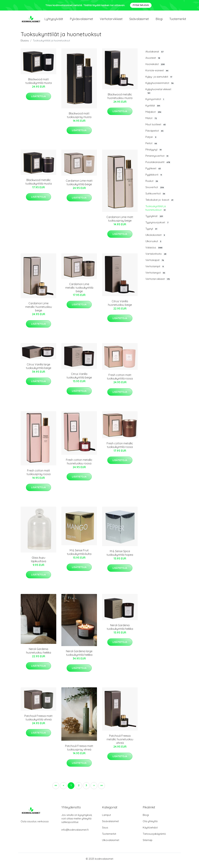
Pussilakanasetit (158, 166)
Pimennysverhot (157, 159)
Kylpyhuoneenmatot (160, 86)
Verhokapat (155, 264)
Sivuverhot (155, 191)
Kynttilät (153, 109)
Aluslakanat (155, 55)
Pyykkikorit (154, 178)
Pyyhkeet (153, 172)
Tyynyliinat (155, 220)
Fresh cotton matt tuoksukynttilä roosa (120, 380)
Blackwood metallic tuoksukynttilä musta (39, 185)
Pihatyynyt (154, 153)
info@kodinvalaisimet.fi (75, 833)
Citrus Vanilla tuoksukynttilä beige (79, 379)
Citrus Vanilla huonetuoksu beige (120, 306)
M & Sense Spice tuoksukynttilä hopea (120, 556)
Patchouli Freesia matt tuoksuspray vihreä (79, 751)
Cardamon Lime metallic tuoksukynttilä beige (79, 291)
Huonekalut (155, 68)
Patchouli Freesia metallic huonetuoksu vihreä (120, 743)
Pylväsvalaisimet (81, 21)
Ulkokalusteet (156, 238)
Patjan (151, 140)
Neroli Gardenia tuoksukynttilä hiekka (120, 630)
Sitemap (148, 843)
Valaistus (154, 251)
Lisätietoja (38, 100)
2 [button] (79, 789)
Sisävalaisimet (139, 21)
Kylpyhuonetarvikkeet (158, 94)
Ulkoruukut (154, 245)
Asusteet (153, 61)
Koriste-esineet (157, 74)
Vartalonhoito (156, 257)
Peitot (152, 147)
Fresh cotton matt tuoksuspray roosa (39, 476)
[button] (94, 789)
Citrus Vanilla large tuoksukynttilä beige (39, 370)
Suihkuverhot (156, 197)
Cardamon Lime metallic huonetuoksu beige (39, 310)
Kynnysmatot (155, 103)
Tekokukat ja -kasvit (160, 203)
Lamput (106, 818)
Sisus (105, 831)
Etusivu (25, 44)
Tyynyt (152, 232)
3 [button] (86, 789)
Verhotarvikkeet (111, 21)
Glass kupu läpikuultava (39, 563)
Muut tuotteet (156, 128)
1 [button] (71, 789)
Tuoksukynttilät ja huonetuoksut (156, 211)
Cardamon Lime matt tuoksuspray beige (120, 222)
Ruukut (152, 184)
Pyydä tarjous (141, 5)
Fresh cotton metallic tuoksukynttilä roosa (120, 449)
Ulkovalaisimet (111, 843)
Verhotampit (155, 270)
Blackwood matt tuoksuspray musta (79, 119)
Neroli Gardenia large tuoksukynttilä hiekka (79, 656)
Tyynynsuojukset (157, 226)
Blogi (159, 21)
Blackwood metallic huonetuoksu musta (120, 100)
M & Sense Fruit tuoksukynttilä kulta (79, 555)
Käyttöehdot (150, 831)
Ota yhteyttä (150, 825)
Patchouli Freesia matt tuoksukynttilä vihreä (38, 721)
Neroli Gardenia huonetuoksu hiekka (39, 654)
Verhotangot (156, 276)
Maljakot (154, 115)
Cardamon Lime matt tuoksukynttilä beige (79, 186)
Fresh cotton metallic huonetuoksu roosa (79, 465)
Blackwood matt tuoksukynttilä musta (39, 84)
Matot (151, 122)
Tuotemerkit (178, 21)
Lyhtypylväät (54, 21)
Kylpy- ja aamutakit (159, 80)
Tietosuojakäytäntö (154, 837)
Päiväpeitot (155, 134)
